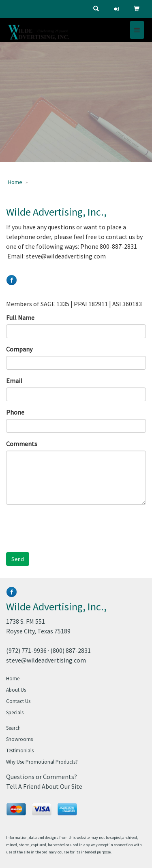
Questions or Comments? (42, 777)
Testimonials (20, 751)
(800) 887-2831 (71, 650)
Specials (15, 712)
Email (14, 381)
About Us (16, 690)
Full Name (20, 318)
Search (13, 728)
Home (15, 182)
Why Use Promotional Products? (42, 762)
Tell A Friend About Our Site (44, 786)
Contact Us (18, 701)
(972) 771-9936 (26, 650)
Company (19, 349)
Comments (22, 444)
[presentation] (68, 527)
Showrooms (19, 739)
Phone (15, 412)
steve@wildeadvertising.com (46, 660)
